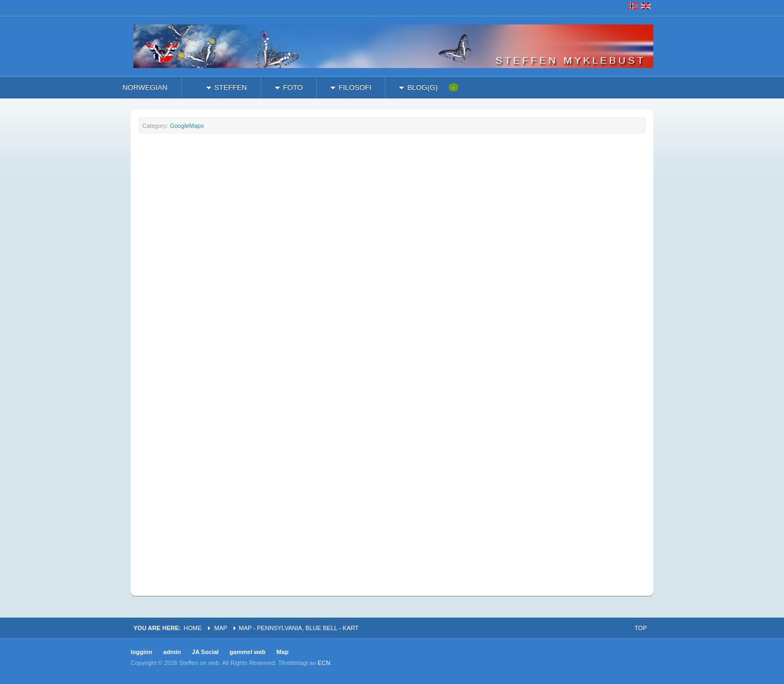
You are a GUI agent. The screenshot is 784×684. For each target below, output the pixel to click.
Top (641, 628)
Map (220, 628)
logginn (142, 652)
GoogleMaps (187, 126)
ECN (324, 663)
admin (172, 652)
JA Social (205, 652)
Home (192, 628)
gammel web (248, 652)
